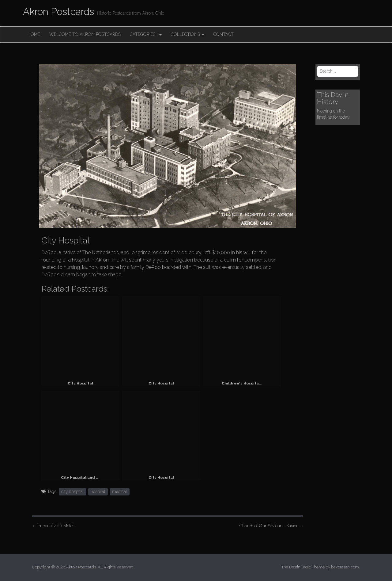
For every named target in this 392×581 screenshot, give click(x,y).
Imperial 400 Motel (53, 526)
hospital (98, 491)
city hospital (73, 491)
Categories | (146, 34)
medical (120, 491)
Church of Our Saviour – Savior (271, 526)
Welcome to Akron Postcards (85, 34)
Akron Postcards (58, 11)
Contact (224, 34)
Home (34, 34)
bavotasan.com (345, 567)
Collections (188, 34)
